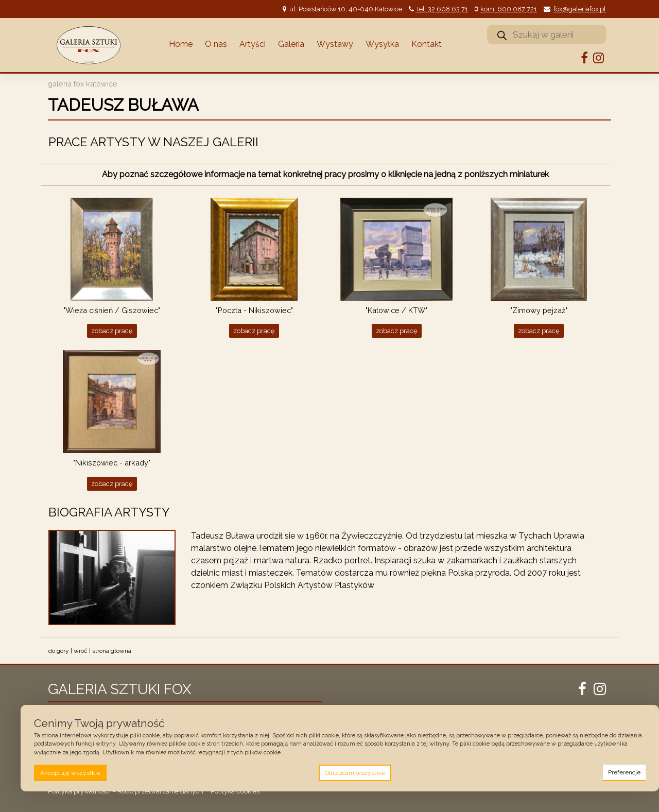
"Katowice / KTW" (396, 310)
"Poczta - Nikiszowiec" (254, 310)
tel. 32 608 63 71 (442, 9)
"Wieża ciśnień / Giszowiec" (112, 310)
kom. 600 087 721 (509, 9)
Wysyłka (382, 44)
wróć (81, 651)
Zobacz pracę (112, 331)
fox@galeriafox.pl (580, 9)
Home (181, 44)
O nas (216, 44)
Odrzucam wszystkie (355, 773)
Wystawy (335, 44)
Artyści (253, 44)
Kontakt (427, 44)
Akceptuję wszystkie (70, 773)
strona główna (112, 651)
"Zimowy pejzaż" (539, 310)
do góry (59, 651)
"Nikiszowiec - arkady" (112, 463)
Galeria (291, 44)
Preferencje (624, 772)
